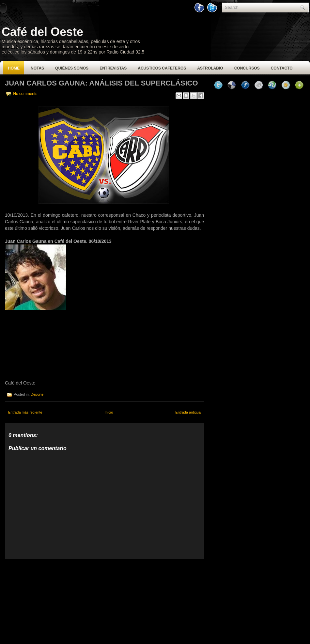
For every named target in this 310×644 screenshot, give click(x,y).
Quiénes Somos (72, 68)
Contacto (282, 68)
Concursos (247, 68)
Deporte (37, 394)
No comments (25, 94)
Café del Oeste (42, 32)
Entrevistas (113, 68)
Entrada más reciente (25, 412)
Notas (37, 68)
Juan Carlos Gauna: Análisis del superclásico (101, 83)
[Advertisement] (54, 600)
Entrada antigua (188, 412)
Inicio (109, 412)
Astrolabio (210, 68)
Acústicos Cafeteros (162, 68)
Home (14, 68)
